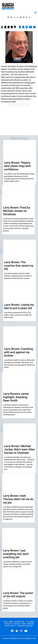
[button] (35, 12)
